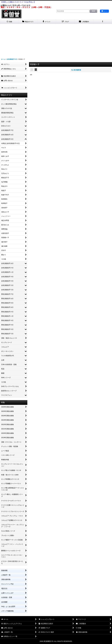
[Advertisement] (56, 40)
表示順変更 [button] (76, 70)
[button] (103, 22)
